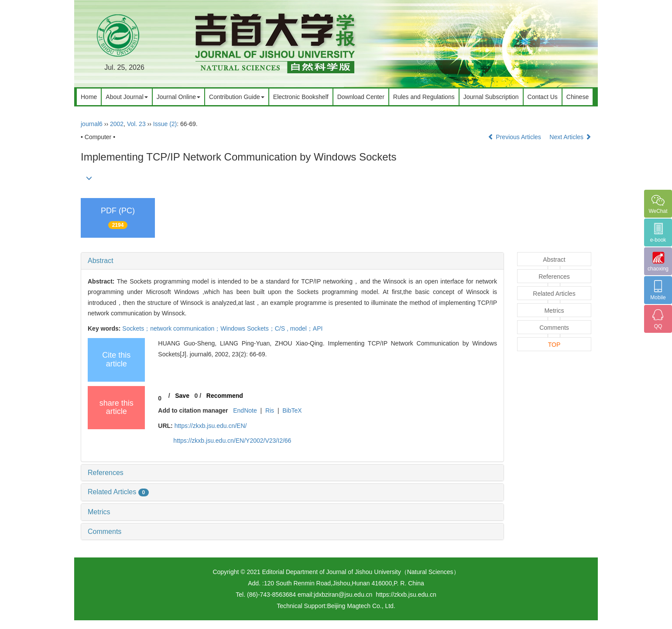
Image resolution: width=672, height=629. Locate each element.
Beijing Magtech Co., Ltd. (361, 606)
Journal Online (178, 97)
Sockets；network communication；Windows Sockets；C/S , (206, 328)
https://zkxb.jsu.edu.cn (406, 595)
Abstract (101, 261)
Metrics (99, 512)
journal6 (92, 124)
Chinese (578, 97)
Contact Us (543, 97)
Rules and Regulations (424, 97)
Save (182, 396)
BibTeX (292, 410)
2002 (117, 124)
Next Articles (570, 137)
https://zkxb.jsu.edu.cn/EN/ (211, 426)
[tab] (292, 261)
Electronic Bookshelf (301, 97)
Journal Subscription (491, 97)
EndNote (245, 410)
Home (89, 97)
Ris (270, 410)
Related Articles (118, 492)
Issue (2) (165, 124)
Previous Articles (515, 137)
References (106, 473)
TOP (554, 345)
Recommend (225, 396)
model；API (307, 328)
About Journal (127, 97)
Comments (105, 532)
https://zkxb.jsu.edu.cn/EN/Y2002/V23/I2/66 (232, 441)
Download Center (361, 97)
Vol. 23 (136, 124)
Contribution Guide (237, 97)
